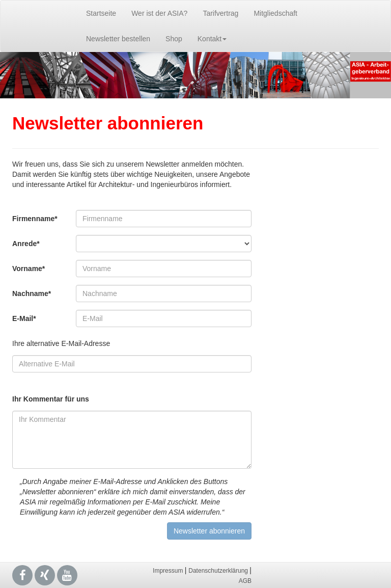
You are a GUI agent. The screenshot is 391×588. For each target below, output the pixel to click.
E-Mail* (24, 318)
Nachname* (32, 293)
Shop (174, 39)
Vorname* (29, 269)
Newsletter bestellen (118, 39)
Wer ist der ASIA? (159, 13)
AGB (245, 581)
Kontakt (212, 39)
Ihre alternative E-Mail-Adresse (61, 343)
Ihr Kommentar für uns (51, 399)
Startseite (101, 13)
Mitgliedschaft (275, 13)
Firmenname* (35, 219)
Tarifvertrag (220, 13)
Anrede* (26, 244)
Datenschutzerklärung (219, 571)
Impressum (169, 571)
